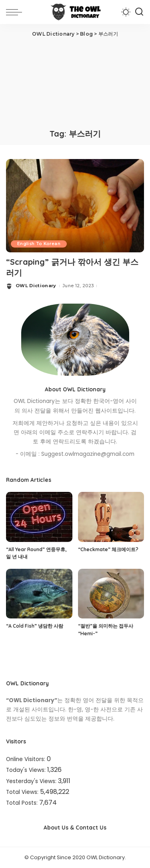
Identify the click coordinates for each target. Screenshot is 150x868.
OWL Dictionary (36, 286)
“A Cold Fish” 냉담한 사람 (35, 626)
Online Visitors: (26, 759)
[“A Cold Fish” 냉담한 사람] (39, 594)
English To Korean (39, 244)
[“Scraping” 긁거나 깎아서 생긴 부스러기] (75, 205)
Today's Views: (27, 770)
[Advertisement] (75, 82)
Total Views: (23, 792)
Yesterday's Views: (32, 781)
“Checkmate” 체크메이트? (108, 549)
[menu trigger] (16, 12)
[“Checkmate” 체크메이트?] (111, 517)
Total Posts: (23, 803)
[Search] (139, 12)
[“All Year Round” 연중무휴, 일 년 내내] (39, 517)
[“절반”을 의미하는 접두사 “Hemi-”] (111, 594)
